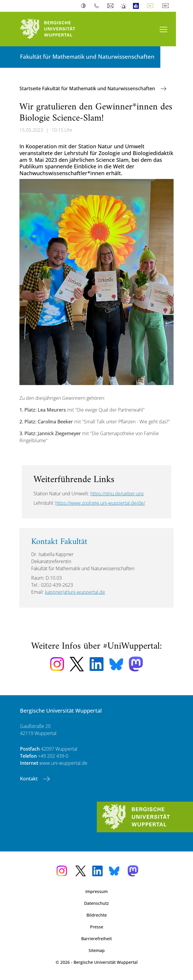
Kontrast (85, 6)
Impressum (96, 891)
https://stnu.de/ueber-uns (117, 494)
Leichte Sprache (137, 6)
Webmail (111, 6)
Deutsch (152, 6)
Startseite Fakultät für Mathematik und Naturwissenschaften (88, 88)
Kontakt (29, 779)
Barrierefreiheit (96, 939)
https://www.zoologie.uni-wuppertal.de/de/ (100, 503)
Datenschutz (96, 903)
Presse (97, 927)
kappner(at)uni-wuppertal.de (75, 592)
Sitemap (97, 950)
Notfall (124, 6)
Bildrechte (97, 915)
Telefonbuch (98, 6)
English (167, 6)
